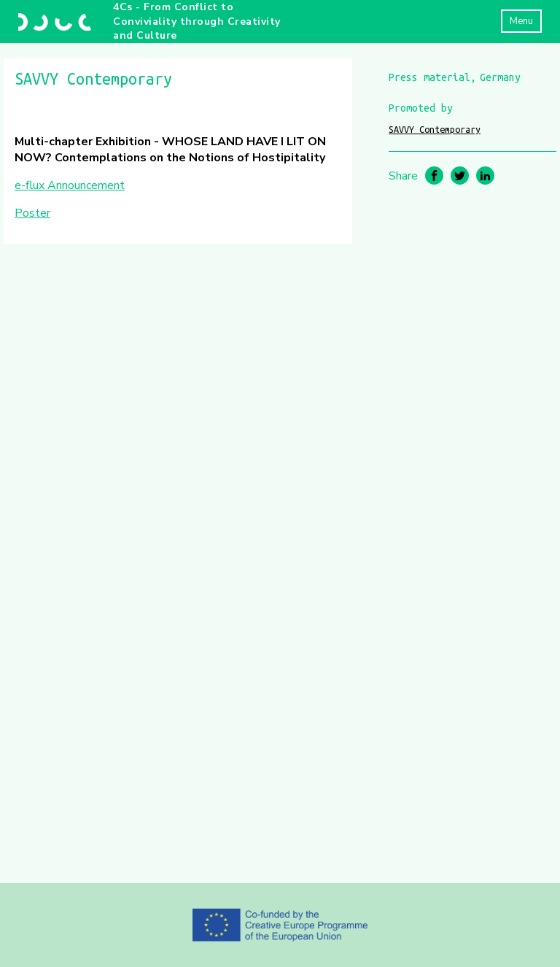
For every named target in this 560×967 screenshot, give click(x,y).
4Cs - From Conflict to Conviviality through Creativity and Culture (197, 21)
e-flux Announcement (70, 185)
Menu (521, 21)
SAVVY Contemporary (435, 129)
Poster (32, 213)
